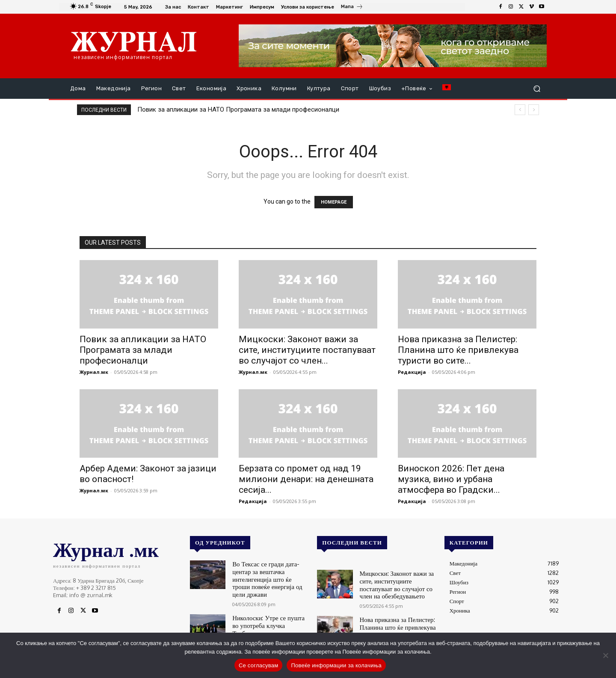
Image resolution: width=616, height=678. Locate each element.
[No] (605, 655)
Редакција (412, 372)
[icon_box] (352, 8)
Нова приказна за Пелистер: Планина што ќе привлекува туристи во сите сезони (393, 622)
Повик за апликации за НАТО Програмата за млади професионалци (238, 110)
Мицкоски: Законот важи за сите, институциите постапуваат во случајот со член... (307, 350)
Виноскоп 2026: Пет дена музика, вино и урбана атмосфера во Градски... (451, 479)
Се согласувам (259, 665)
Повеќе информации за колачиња (336, 665)
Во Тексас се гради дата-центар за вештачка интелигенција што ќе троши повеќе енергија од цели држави (269, 573)
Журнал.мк (94, 372)
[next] (534, 110)
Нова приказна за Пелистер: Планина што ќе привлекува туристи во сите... (458, 350)
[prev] (520, 110)
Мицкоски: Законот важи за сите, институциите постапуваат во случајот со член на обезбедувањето (398, 583)
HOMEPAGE (334, 202)
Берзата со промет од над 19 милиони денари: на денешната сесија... (306, 479)
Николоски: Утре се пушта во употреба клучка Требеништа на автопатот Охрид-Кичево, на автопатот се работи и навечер (270, 616)
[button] (537, 89)
